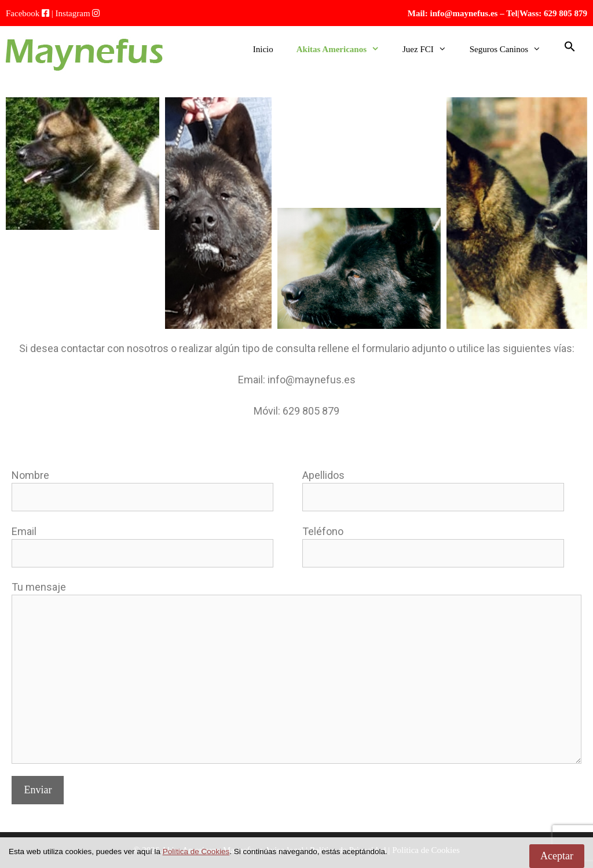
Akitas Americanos (344, 49)
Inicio (263, 49)
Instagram (73, 13)
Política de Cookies (196, 851)
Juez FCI (430, 49)
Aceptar (557, 856)
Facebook (23, 13)
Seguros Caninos (511, 49)
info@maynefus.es (464, 13)
